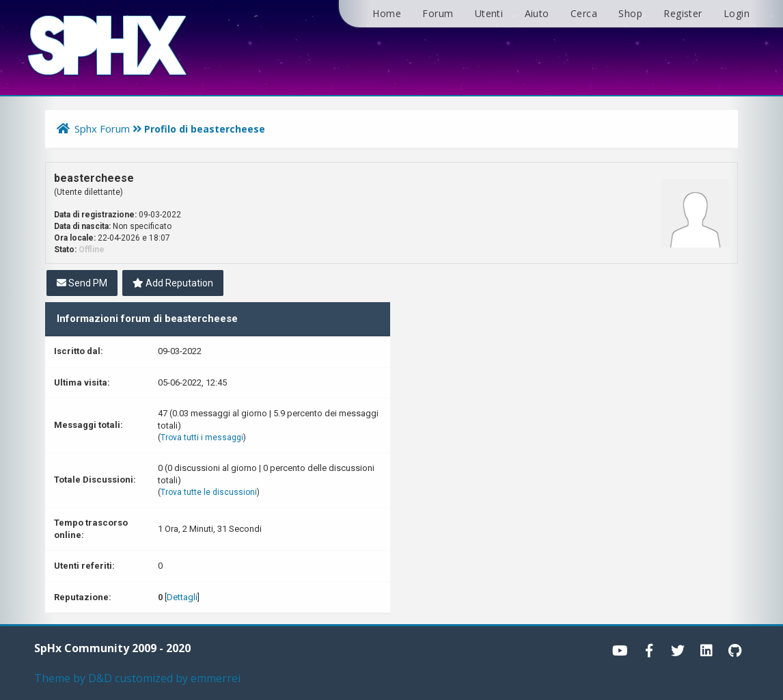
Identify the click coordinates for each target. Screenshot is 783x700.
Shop (630, 13)
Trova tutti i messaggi (202, 437)
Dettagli (182, 597)
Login (737, 13)
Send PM (82, 283)
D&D (100, 678)
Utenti (489, 13)
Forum (438, 13)
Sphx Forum (102, 129)
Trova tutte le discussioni (209, 492)
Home (387, 13)
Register (683, 13)
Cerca (584, 13)
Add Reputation (173, 283)
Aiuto (537, 13)
